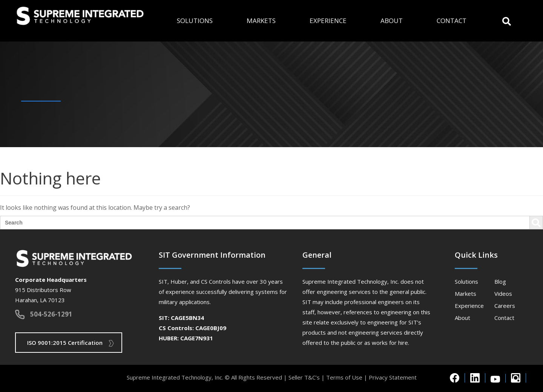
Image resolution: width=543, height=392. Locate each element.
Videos (503, 294)
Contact (452, 21)
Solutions (195, 21)
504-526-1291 (51, 314)
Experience (328, 21)
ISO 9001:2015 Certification (65, 343)
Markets (261, 21)
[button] (507, 21)
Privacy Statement (393, 377)
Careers (505, 306)
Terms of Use (344, 377)
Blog (500, 281)
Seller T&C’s (304, 377)
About (392, 21)
